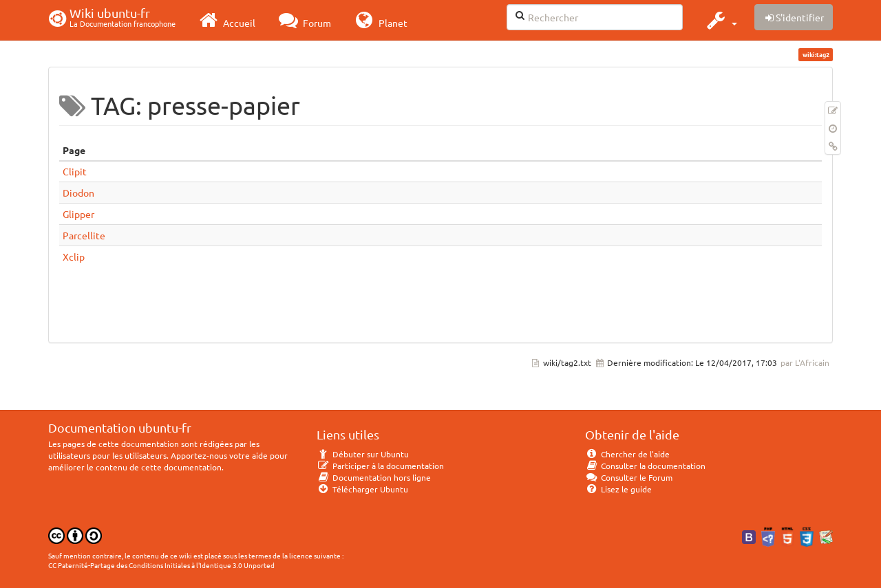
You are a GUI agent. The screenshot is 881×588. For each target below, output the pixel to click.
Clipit (75, 171)
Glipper (78, 214)
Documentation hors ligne (374, 477)
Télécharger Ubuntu (362, 489)
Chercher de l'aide (627, 454)
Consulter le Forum (629, 477)
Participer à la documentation (380, 466)
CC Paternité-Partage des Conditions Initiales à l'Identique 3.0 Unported (161, 565)
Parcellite (84, 235)
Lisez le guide (618, 489)
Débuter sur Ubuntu (363, 454)
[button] (720, 20)
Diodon (78, 193)
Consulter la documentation (645, 466)
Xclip (74, 257)
